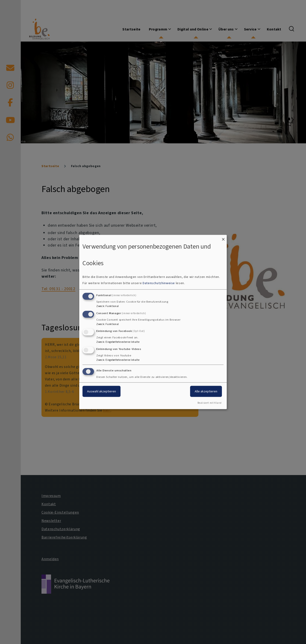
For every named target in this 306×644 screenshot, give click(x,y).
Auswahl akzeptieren (102, 391)
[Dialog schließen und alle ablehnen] (223, 238)
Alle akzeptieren (206, 391)
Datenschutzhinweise (159, 283)
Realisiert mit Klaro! (210, 403)
